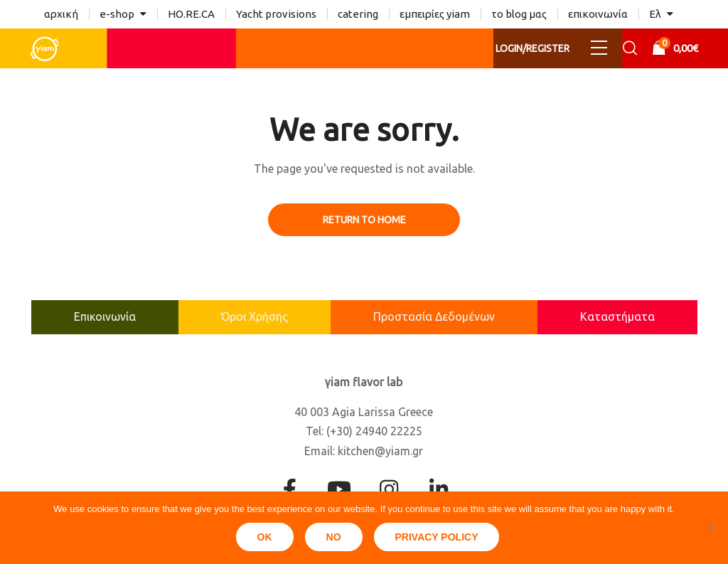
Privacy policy (437, 537)
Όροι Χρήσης (255, 316)
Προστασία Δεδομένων (434, 316)
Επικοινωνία (105, 316)
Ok (265, 537)
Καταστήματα (617, 316)
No (334, 537)
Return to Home (364, 220)
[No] (710, 528)
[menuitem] (661, 14)
